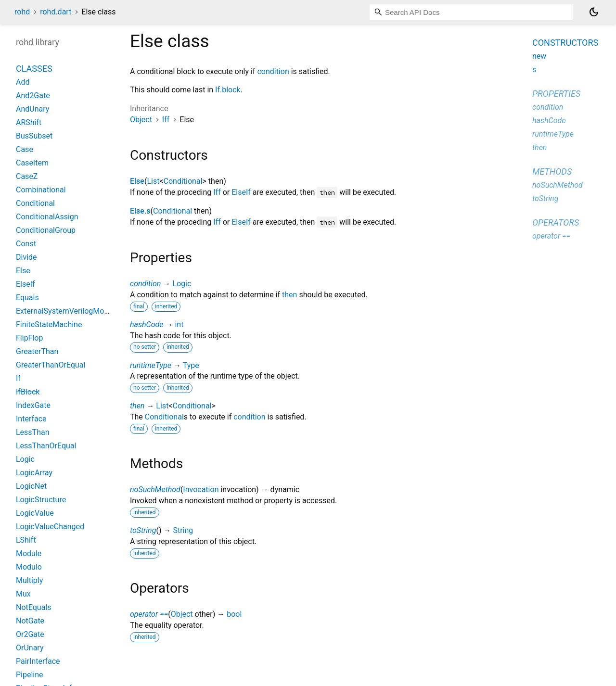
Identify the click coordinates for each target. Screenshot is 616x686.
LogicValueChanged (50, 527)
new (539, 56)
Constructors (565, 43)
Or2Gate (30, 634)
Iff (166, 120)
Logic (182, 284)
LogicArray (34, 473)
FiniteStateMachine (49, 324)
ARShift (29, 122)
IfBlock (28, 392)
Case (25, 149)
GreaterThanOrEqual (51, 365)
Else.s (140, 211)
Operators (556, 222)
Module (29, 553)
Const (26, 244)
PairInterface (38, 661)
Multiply (29, 580)
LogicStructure (41, 500)
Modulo (29, 567)
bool (234, 614)
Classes (34, 69)
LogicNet (31, 486)
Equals (27, 298)
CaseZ (27, 176)
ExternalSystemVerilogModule (67, 311)
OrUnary (30, 648)
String (183, 530)
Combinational (41, 190)
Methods (552, 171)
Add (23, 82)
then (289, 295)
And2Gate (33, 95)
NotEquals (33, 607)
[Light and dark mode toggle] (594, 12)
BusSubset (34, 136)
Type (191, 365)
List (153, 181)
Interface (31, 419)
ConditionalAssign (47, 217)
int (179, 324)
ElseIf (241, 192)
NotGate (30, 621)
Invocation (201, 489)
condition (273, 71)
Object (141, 120)
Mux (23, 594)
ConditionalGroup (46, 230)
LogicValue (35, 513)
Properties (556, 94)
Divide (26, 257)
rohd (22, 12)
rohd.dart (56, 12)
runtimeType (151, 365)
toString (143, 530)
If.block (228, 90)
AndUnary (32, 109)
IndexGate (33, 405)
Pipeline (30, 675)
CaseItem (32, 163)
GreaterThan (37, 351)
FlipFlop (29, 338)
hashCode (147, 324)
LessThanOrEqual (46, 446)
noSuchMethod (155, 489)
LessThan (33, 432)
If (18, 378)
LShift (26, 540)
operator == (149, 614)
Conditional (183, 181)
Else (137, 181)
